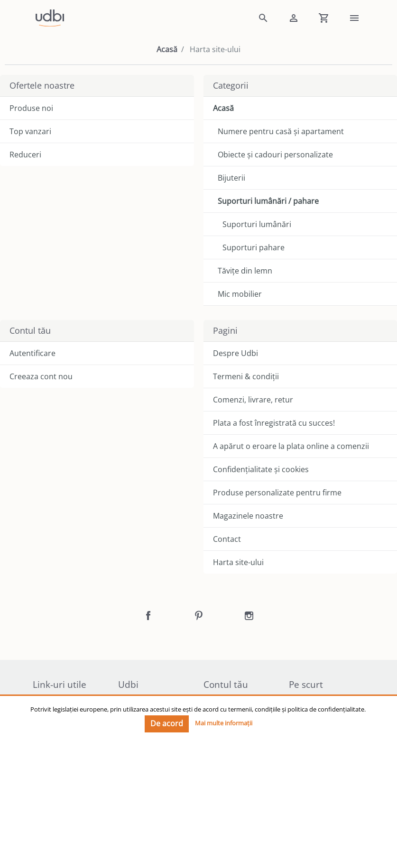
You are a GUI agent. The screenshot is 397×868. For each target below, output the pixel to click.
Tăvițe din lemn (245, 271)
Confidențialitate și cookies (261, 469)
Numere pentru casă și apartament (281, 131)
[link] (138, 18)
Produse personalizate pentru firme (277, 493)
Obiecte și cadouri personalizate (275, 155)
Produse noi (31, 108)
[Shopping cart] (324, 18)
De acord (167, 723)
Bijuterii (231, 178)
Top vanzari (30, 131)
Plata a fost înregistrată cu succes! (274, 423)
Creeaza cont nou (41, 376)
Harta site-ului (238, 562)
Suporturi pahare (254, 247)
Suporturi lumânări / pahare (268, 201)
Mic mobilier (240, 294)
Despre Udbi (235, 353)
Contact (227, 539)
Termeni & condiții (246, 376)
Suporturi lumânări (257, 224)
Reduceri (25, 155)
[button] (263, 18)
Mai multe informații (224, 723)
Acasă (167, 49)
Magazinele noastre (248, 516)
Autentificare (32, 353)
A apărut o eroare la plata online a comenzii (291, 446)
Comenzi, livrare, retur (253, 400)
